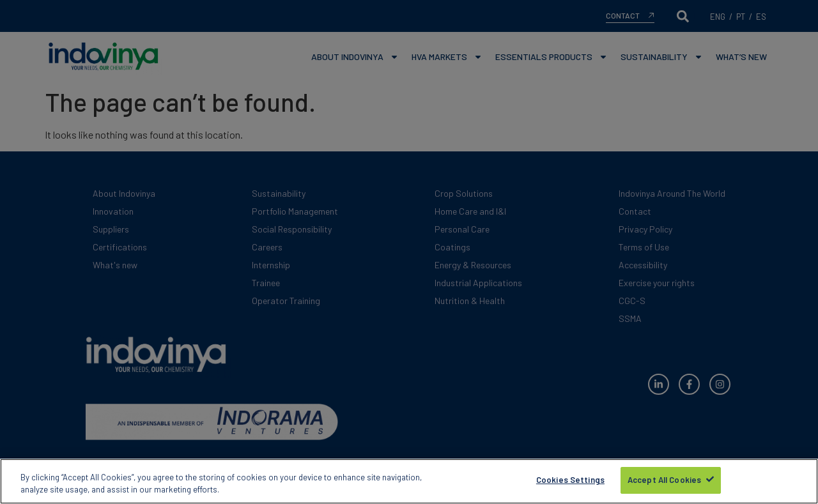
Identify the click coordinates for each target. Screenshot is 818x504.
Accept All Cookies (664, 482)
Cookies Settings (570, 482)
